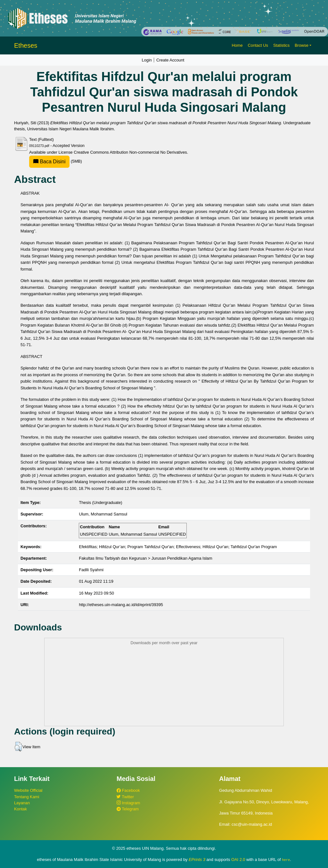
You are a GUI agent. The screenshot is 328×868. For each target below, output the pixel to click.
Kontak (20, 809)
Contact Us (258, 45)
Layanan (22, 803)
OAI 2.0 (238, 860)
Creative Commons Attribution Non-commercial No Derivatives (130, 152)
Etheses (26, 45)
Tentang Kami (27, 797)
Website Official (28, 790)
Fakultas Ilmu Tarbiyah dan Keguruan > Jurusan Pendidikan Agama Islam (145, 558)
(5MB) (56, 161)
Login (147, 60)
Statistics (281, 45)
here (286, 860)
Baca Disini (49, 162)
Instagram (128, 803)
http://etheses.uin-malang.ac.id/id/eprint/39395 (121, 605)
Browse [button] (302, 45)
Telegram (128, 809)
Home (237, 45)
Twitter (125, 797)
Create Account (170, 60)
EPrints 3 (197, 860)
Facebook (128, 790)
